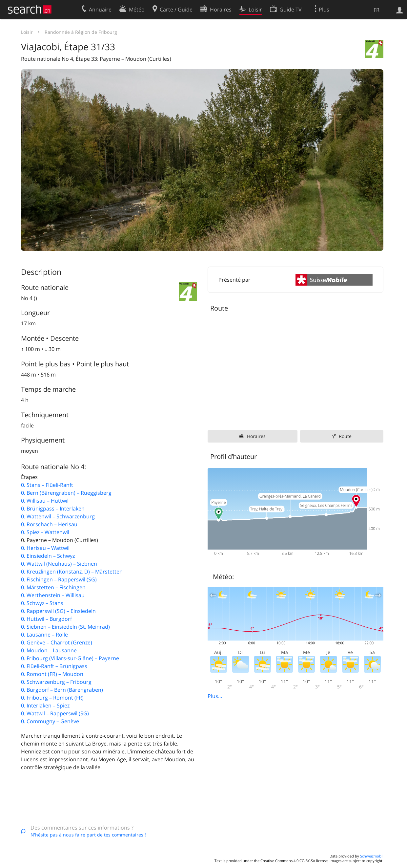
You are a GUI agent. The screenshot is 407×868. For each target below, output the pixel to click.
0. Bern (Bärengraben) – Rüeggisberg (66, 493)
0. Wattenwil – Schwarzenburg (58, 516)
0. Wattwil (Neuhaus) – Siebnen (59, 564)
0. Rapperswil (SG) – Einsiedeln (58, 611)
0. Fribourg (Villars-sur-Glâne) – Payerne (70, 658)
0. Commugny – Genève (50, 721)
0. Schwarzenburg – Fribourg (56, 682)
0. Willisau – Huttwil (45, 501)
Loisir (27, 32)
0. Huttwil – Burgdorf (46, 619)
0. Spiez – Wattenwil (45, 532)
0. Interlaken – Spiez (45, 705)
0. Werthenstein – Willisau (53, 595)
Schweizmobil (372, 856)
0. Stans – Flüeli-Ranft (47, 485)
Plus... (215, 696)
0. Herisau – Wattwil (45, 548)
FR (376, 10)
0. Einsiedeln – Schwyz (48, 556)
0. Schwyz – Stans (42, 603)
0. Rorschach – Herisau (49, 524)
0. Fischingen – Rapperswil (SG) (59, 579)
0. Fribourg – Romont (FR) (52, 698)
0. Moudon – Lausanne (49, 650)
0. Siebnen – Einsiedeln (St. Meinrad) (65, 627)
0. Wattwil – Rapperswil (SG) (55, 713)
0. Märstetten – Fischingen (53, 587)
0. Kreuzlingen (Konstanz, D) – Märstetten (72, 572)
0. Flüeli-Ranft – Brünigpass (54, 666)
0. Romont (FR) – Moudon (52, 674)
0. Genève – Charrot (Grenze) (57, 642)
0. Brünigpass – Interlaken (53, 509)
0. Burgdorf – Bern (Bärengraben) (62, 690)
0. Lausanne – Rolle (44, 635)
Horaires (256, 436)
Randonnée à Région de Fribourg (81, 32)
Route (345, 436)
